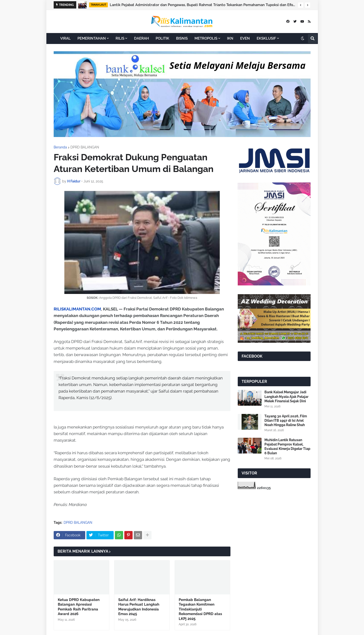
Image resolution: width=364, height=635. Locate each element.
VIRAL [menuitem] (65, 38)
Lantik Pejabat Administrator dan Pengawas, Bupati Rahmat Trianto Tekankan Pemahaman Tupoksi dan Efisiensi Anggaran (203, 5)
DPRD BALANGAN (85, 147)
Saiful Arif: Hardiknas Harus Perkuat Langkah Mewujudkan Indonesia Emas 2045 (139, 607)
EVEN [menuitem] (245, 38)
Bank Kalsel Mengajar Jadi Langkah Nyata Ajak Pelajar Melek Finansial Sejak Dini (286, 396)
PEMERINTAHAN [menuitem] (92, 38)
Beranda (60, 147)
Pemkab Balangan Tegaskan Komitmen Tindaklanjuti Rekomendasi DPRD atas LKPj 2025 (200, 609)
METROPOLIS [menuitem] (206, 38)
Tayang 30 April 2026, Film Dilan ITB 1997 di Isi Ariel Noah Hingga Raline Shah (286, 420)
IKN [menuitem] (230, 38)
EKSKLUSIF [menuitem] (266, 38)
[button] (301, 5)
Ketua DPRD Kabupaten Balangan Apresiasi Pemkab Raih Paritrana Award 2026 (79, 607)
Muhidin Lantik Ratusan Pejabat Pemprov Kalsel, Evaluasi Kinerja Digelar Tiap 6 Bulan (287, 447)
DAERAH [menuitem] (141, 38)
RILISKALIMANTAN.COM (77, 309)
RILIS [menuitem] (120, 38)
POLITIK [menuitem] (162, 38)
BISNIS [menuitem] (182, 38)
